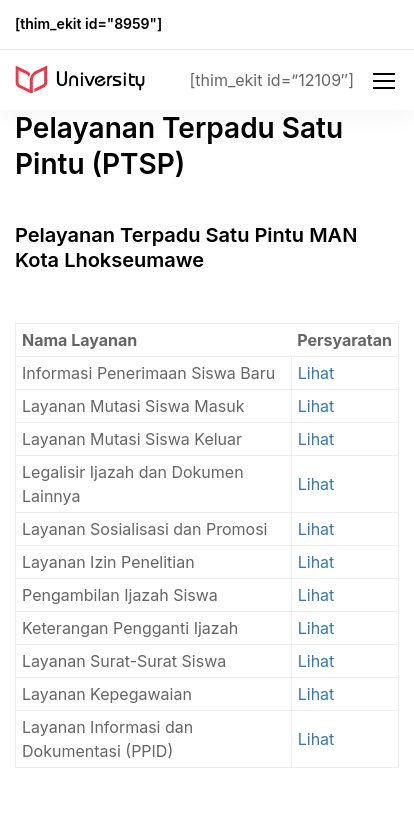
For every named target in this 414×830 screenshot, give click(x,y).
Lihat (316, 373)
